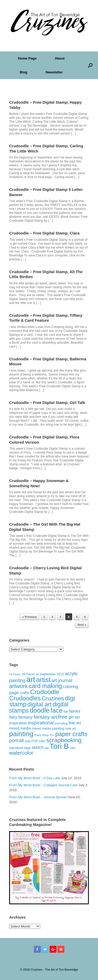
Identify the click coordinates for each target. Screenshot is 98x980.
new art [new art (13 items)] (70, 729)
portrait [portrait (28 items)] (17, 741)
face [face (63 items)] (56, 710)
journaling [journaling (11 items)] (61, 723)
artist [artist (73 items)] (43, 680)
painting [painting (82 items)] (21, 734)
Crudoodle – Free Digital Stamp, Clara (44, 233)
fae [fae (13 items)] (66, 712)
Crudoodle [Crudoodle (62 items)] (45, 692)
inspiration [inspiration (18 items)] (18, 723)
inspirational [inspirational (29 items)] (41, 723)
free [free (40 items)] (63, 717)
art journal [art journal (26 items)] (62, 680)
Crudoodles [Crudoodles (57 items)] (25, 698)
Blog (24, 72)
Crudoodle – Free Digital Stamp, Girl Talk (47, 403)
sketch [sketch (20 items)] (38, 747)
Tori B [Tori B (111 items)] (59, 746)
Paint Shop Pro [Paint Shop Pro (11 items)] (44, 735)
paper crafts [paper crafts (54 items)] (71, 734)
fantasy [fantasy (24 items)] (25, 717)
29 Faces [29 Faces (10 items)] (15, 674)
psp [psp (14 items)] (28, 741)
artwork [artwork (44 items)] (18, 686)
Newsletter (54, 72)
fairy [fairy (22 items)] (13, 717)
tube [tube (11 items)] (73, 748)
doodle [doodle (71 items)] (39, 710)
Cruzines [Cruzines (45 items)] (53, 698)
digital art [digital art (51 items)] (40, 704)
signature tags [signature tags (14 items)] (20, 748)
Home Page (27, 58)
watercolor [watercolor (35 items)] (21, 753)
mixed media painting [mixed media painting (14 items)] (48, 728)
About (60, 58)
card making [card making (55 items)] (45, 686)
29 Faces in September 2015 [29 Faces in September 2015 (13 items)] (43, 674)
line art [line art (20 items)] (75, 723)
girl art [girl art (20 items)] (74, 717)
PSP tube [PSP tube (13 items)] (38, 741)
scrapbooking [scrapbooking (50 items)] (64, 740)
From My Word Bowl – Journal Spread (38, 797)
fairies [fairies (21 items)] (75, 711)
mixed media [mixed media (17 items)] (20, 728)
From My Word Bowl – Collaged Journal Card (43, 785)
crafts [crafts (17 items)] (25, 693)
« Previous (30, 617)
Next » (82, 625)
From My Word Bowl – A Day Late (35, 778)
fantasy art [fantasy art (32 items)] (45, 717)
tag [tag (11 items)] (47, 748)
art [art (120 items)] (31, 679)
